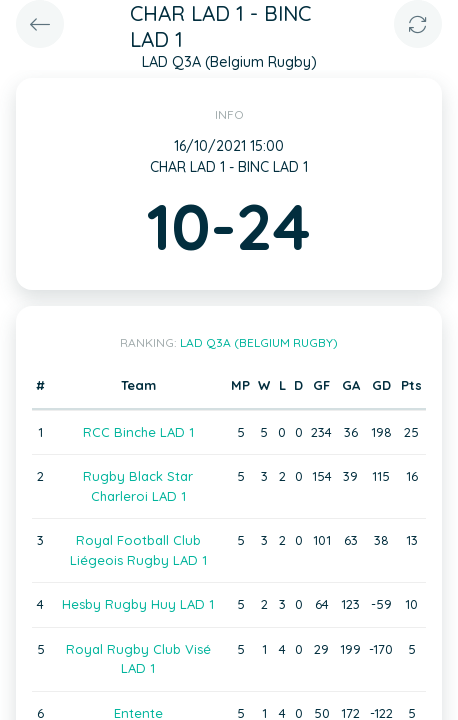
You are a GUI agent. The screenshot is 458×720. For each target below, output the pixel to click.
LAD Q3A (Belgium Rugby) (259, 342)
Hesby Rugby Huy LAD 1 (138, 604)
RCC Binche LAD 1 (138, 432)
